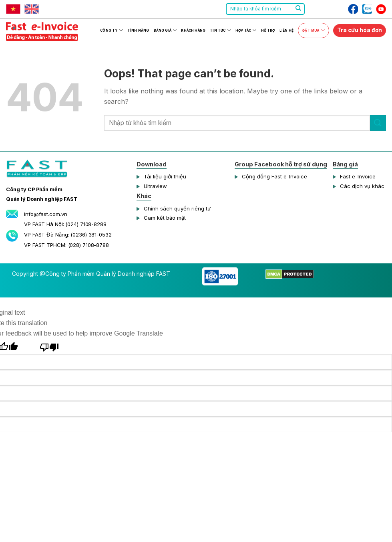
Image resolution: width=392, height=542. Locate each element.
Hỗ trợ (268, 30)
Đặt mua (313, 30)
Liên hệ (286, 30)
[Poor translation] (49, 346)
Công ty (111, 30)
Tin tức (220, 30)
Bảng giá (165, 30)
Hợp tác (246, 30)
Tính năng (138, 30)
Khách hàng (193, 30)
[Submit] (298, 9)
